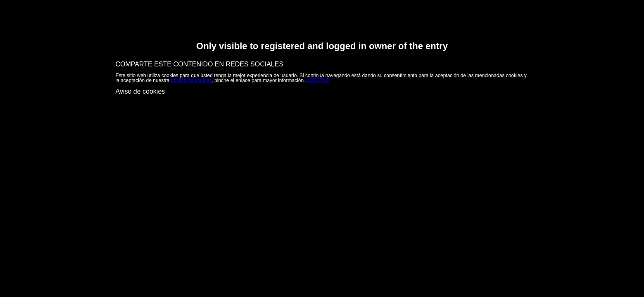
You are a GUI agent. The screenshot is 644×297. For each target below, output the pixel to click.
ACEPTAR (318, 80)
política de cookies (191, 80)
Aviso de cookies (140, 91)
